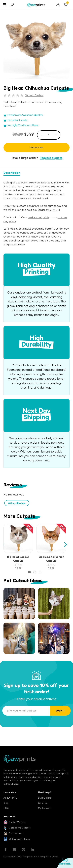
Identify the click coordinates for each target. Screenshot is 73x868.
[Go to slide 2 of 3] (35, 572)
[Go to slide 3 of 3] (40, 572)
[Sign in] (58, 5)
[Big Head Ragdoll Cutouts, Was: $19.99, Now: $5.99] (18, 538)
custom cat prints (38, 217)
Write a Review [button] (34, 95)
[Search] (12, 5)
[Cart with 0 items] (66, 5)
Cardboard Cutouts (17, 828)
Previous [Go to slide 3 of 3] (4, 545)
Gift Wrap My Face (17, 839)
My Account (45, 808)
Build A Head (14, 833)
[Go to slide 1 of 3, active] (29, 572)
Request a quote (51, 158)
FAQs (6, 808)
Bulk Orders (44, 798)
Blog (6, 803)
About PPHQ (10, 798)
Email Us (43, 803)
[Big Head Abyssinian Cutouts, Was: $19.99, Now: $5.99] (51, 538)
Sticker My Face (15, 822)
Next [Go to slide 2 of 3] (65, 545)
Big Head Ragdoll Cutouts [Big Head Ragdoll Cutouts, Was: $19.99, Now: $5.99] (18, 559)
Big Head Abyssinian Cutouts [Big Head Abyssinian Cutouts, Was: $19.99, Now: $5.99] (51, 559)
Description (12, 173)
